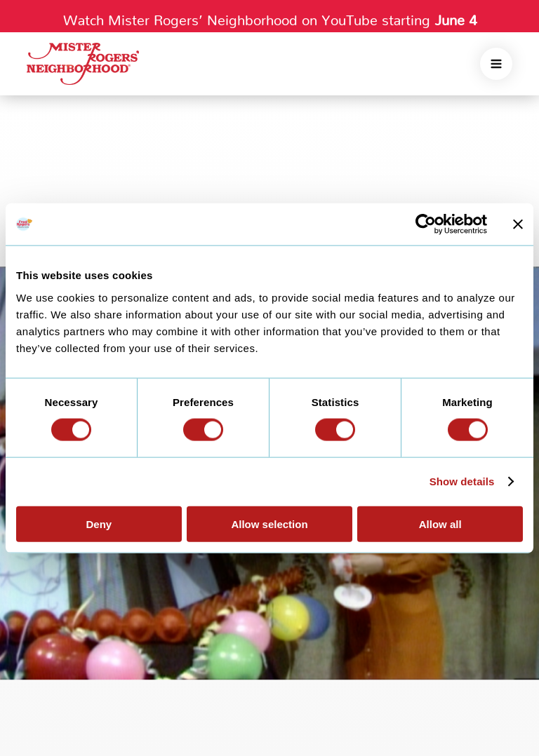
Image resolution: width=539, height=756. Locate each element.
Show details (462, 481)
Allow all (440, 524)
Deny (99, 524)
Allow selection (269, 524)
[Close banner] (518, 224)
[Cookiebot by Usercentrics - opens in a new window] (426, 224)
